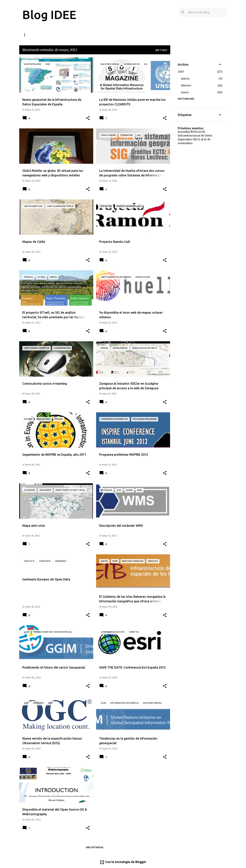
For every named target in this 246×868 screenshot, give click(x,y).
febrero (186, 85)
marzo (185, 79)
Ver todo (161, 50)
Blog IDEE (49, 15)
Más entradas (95, 847)
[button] (88, 118)
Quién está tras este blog (96, 35)
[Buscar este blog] (207, 12)
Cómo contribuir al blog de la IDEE (46, 35)
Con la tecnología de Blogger (123, 862)
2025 (181, 72)
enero (185, 92)
